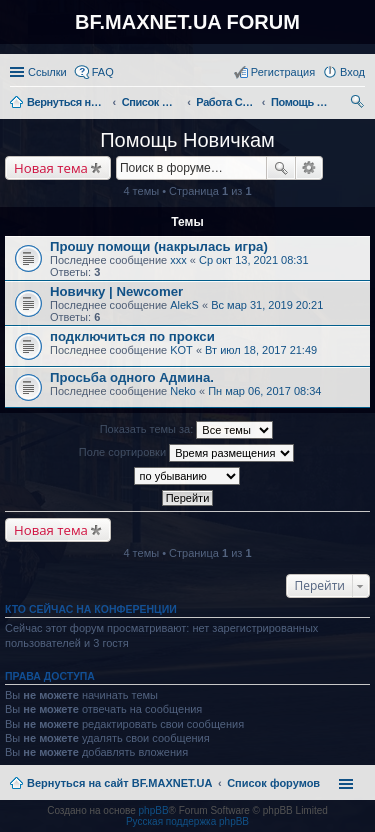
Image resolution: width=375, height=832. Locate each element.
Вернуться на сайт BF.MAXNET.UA (119, 783)
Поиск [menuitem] (359, 104)
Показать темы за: (187, 430)
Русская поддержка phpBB (187, 821)
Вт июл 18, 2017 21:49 (261, 350)
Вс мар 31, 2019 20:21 (267, 305)
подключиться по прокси (132, 336)
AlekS (184, 305)
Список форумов (273, 783)
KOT (181, 350)
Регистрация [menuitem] (283, 72)
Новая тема (51, 168)
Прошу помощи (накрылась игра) (159, 246)
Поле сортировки (186, 453)
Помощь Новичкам (187, 140)
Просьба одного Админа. (132, 377)
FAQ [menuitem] (103, 72)
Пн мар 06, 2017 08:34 (264, 391)
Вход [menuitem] (352, 72)
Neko (183, 391)
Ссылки (47, 72)
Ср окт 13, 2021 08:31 (254, 260)
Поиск (281, 168)
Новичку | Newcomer (116, 291)
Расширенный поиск (309, 168)
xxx (178, 260)
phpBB (154, 810)
